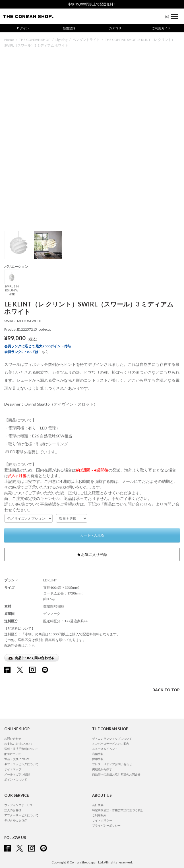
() (164, 17)
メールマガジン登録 (17, 774)
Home (9, 40)
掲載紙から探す (102, 769)
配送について (13, 754)
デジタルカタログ (16, 820)
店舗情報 (98, 754)
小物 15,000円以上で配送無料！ (92, 4)
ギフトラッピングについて (21, 764)
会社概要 (98, 805)
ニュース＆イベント (105, 749)
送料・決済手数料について (21, 749)
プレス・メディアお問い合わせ (112, 764)
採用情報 (98, 759)
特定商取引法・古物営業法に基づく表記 (118, 810)
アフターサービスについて (21, 815)
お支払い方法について (18, 744)
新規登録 (69, 28)
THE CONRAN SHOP (35, 40)
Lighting (61, 40)
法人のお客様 (13, 810)
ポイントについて (16, 779)
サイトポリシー (102, 820)
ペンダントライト (86, 40)
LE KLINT (50, 580)
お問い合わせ (13, 738)
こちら (44, 352)
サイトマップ (13, 769)
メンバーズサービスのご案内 (111, 744)
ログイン (23, 28)
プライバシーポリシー (106, 825)
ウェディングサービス (18, 805)
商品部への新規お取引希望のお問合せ (116, 774)
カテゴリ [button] (115, 28)
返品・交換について (17, 759)
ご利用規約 (99, 815)
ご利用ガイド (161, 28)
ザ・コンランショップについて (112, 738)
